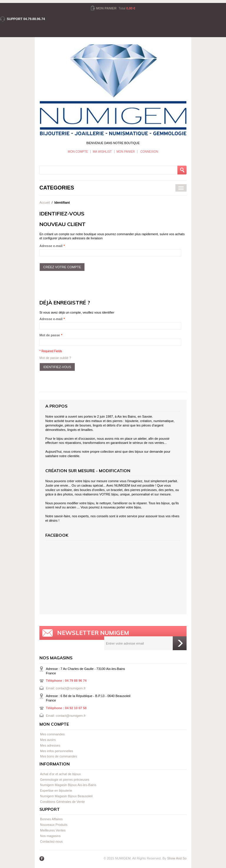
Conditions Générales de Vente (62, 802)
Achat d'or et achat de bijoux (60, 774)
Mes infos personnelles (57, 751)
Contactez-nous (51, 841)
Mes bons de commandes (59, 756)
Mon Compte (78, 152)
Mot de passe (50, 335)
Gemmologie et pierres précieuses (65, 780)
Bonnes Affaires (51, 819)
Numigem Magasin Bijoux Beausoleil (66, 796)
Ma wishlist (102, 152)
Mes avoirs (48, 740)
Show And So (177, 858)
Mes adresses (50, 745)
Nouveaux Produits (54, 825)
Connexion (149, 152)
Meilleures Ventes (53, 830)
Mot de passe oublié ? (55, 358)
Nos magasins (50, 836)
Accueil (45, 202)
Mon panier (126, 152)
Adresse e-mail (51, 246)
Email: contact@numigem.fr (66, 688)
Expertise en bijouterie (56, 790)
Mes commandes (52, 734)
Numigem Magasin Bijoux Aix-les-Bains (68, 785)
